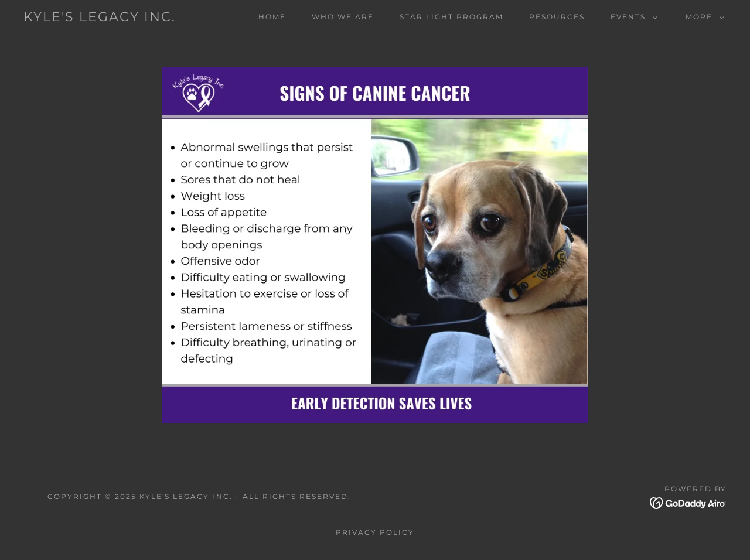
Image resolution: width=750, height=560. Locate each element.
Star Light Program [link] (451, 17)
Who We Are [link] (343, 17)
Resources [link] (557, 17)
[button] (632, 17)
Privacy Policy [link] (375, 532)
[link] (100, 18)
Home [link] (272, 17)
